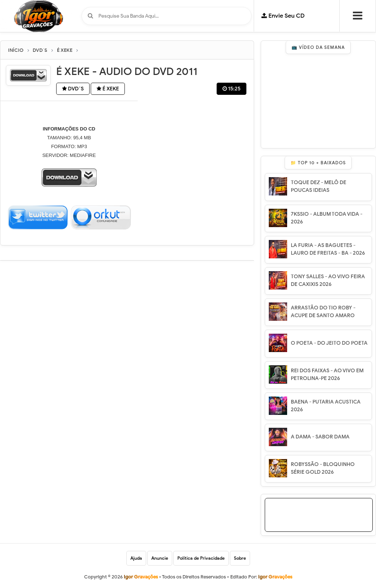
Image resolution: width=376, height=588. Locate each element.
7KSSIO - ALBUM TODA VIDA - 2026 (327, 218)
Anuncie (160, 558)
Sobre (240, 558)
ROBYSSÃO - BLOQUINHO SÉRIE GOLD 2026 (323, 468)
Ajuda (136, 558)
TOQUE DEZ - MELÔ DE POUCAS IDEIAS (319, 186)
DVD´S (73, 89)
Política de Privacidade (201, 558)
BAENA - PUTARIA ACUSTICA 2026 (326, 406)
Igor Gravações (275, 577)
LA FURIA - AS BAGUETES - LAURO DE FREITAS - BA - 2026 (328, 249)
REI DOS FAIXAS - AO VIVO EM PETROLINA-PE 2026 (327, 374)
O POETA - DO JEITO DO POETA (329, 343)
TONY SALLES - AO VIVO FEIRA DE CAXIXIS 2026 (328, 280)
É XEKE (108, 89)
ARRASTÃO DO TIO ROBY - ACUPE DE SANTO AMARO (323, 312)
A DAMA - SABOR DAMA (320, 437)
